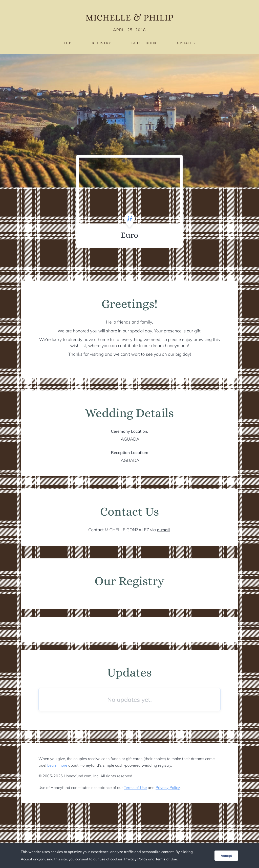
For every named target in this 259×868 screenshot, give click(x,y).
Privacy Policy (168, 788)
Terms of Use (135, 788)
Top (68, 43)
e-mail (164, 530)
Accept (226, 856)
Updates (186, 43)
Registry (101, 43)
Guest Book (144, 43)
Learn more (57, 765)
